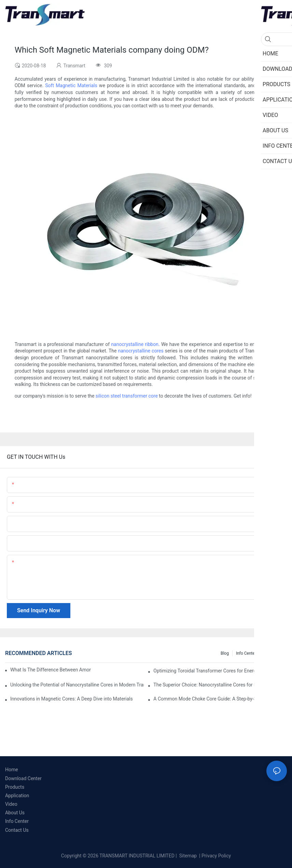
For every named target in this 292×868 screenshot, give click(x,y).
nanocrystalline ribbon (135, 344)
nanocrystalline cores (141, 351)
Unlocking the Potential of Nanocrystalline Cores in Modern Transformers (77, 685)
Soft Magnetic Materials (71, 85)
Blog (225, 653)
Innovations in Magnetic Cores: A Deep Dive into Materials (72, 699)
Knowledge (273, 653)
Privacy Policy (216, 856)
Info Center (246, 653)
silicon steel (108, 396)
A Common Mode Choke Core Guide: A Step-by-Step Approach (219, 699)
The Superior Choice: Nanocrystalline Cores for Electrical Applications (220, 685)
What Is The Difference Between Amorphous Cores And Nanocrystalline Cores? (51, 670)
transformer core (140, 396)
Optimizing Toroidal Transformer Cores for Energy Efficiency (217, 671)
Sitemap (187, 856)
